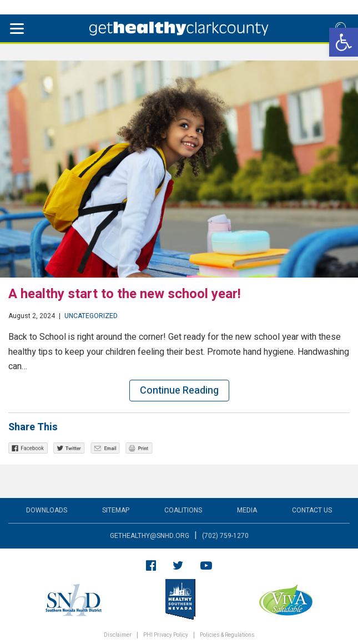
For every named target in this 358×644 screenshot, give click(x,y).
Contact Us (312, 510)
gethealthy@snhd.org (150, 536)
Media (247, 510)
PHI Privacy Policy (166, 635)
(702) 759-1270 (225, 536)
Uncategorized (91, 316)
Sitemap (116, 510)
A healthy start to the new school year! (125, 294)
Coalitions (183, 510)
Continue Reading (179, 391)
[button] (344, 42)
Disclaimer (118, 635)
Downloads (47, 510)
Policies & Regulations (227, 635)
